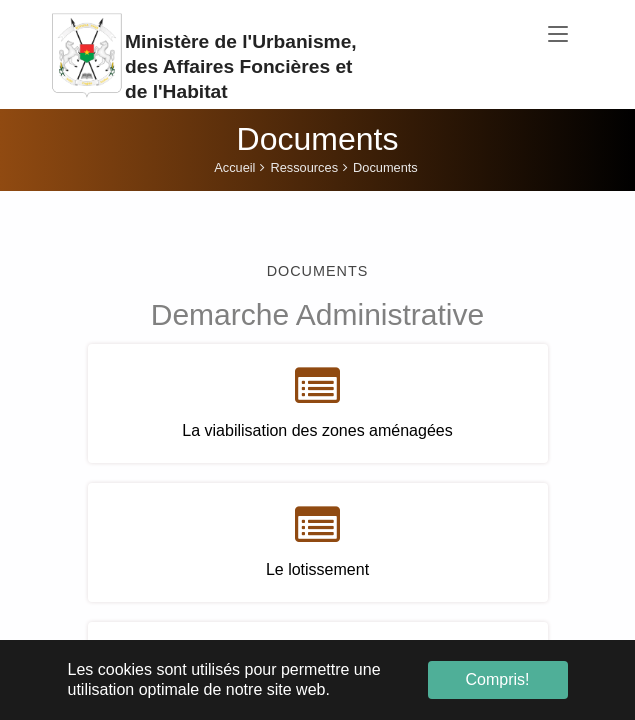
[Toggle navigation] (558, 35)
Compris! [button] (497, 679)
